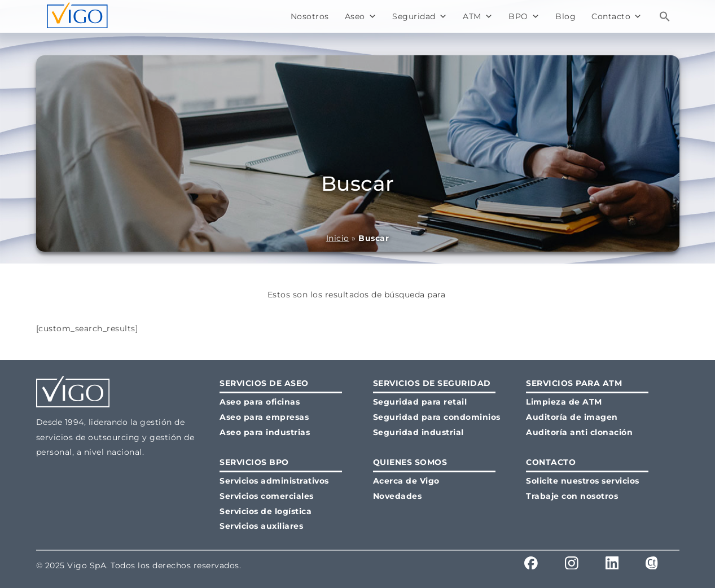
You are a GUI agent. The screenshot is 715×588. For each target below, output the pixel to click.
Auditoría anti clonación (579, 432)
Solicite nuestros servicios (583, 481)
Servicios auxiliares (261, 526)
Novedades (398, 496)
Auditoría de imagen (572, 417)
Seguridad (420, 16)
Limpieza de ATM (564, 402)
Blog (565, 16)
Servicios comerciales (267, 496)
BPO (524, 16)
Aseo (361, 16)
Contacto (617, 16)
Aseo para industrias (265, 432)
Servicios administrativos (274, 481)
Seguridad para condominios (437, 417)
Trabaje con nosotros (572, 496)
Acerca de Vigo (406, 481)
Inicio (338, 238)
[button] (665, 16)
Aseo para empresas (264, 417)
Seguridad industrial (418, 432)
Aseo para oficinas (260, 402)
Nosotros (310, 16)
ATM (478, 16)
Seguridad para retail (420, 402)
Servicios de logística (266, 511)
